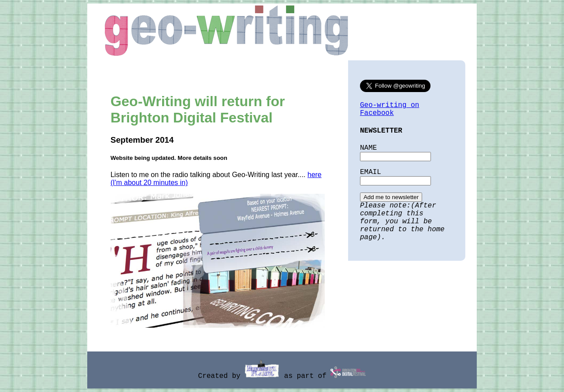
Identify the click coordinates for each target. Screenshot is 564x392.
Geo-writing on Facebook (390, 109)
